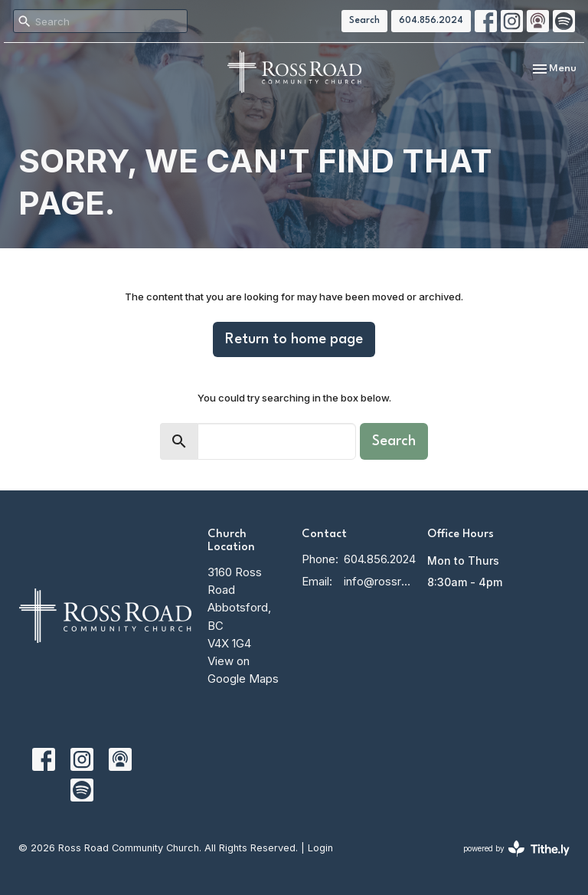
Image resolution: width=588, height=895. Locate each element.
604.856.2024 (431, 21)
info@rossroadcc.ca (378, 581)
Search (364, 21)
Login (320, 848)
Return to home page (294, 339)
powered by (516, 849)
